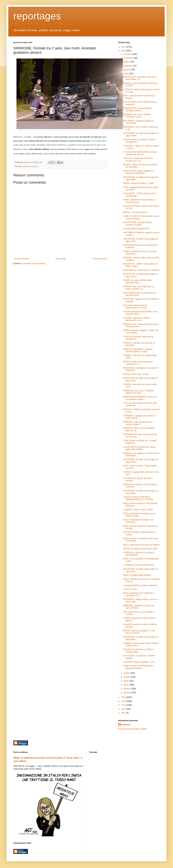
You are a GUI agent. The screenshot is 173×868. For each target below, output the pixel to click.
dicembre (128, 54)
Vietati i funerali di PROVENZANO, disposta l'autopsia (138, 667)
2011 (124, 713)
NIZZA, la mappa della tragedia (137, 575)
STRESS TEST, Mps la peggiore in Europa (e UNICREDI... (138, 172)
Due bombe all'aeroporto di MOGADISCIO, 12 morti (135, 306)
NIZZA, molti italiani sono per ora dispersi (141, 545)
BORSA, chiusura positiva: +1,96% (139, 183)
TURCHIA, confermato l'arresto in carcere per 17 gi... (138, 159)
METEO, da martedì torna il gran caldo (140, 549)
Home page (61, 259)
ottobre (127, 62)
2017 (124, 47)
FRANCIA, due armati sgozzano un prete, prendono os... (139, 288)
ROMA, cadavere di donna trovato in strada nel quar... (139, 201)
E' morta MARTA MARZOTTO (136, 229)
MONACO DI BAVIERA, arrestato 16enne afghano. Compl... (138, 350)
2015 (124, 697)
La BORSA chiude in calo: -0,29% (138, 510)
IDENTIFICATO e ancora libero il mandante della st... (138, 109)
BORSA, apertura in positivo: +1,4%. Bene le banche (139, 632)
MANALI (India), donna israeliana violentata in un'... (138, 363)
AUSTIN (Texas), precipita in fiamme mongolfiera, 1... (139, 141)
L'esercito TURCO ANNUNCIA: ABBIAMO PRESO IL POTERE (138, 498)
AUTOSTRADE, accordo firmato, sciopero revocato (138, 224)
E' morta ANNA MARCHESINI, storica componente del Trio (140, 153)
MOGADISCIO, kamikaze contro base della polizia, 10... (140, 78)
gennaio (127, 692)
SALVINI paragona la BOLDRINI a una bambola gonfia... (140, 313)
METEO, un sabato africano (135, 212)
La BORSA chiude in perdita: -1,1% (139, 662)
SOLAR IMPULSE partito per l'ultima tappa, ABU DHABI (139, 448)
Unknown (126, 725)
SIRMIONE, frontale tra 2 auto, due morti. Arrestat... (139, 607)
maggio (127, 677)
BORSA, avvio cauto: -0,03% (136, 374)
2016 (124, 51)
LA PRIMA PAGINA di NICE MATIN (139, 565)
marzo (127, 685)
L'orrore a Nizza (130, 589)
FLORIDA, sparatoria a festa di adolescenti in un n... (137, 319)
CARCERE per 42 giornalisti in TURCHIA (141, 270)
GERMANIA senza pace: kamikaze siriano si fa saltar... (138, 392)
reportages (37, 16)
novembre (128, 58)
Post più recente (21, 259)
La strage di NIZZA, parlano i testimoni (140, 585)
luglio (126, 74)
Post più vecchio (100, 259)
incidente (26, 166)
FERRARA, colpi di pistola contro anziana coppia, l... (138, 423)
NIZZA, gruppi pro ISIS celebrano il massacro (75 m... (139, 594)
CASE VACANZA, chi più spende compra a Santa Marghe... (141, 217)
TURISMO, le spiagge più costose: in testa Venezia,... (139, 417)
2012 (124, 709)
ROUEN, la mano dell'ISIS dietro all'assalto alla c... (137, 281)
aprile (126, 681)
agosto (127, 70)
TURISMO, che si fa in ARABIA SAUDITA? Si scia (137, 116)
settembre (128, 66)
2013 (124, 705)
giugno (127, 673)
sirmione (34, 166)
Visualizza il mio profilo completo (132, 729)
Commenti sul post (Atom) (34, 264)
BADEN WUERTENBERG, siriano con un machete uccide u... (140, 398)
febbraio (128, 689)
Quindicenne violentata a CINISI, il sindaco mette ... (138, 651)
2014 (124, 701)
